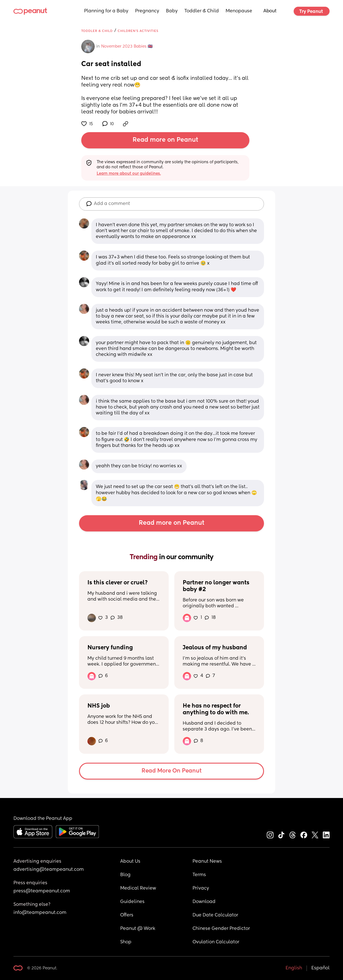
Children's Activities (138, 31)
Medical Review (138, 888)
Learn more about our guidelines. (129, 174)
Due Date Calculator (215, 915)
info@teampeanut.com (40, 913)
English (294, 968)
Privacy (201, 888)
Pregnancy (147, 11)
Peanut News (207, 862)
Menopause (239, 11)
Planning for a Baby (106, 11)
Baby (172, 11)
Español (320, 968)
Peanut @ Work (138, 929)
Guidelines (132, 902)
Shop (126, 942)
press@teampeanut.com (42, 891)
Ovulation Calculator (216, 942)
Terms (199, 875)
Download (204, 902)
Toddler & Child (202, 11)
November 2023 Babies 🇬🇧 (127, 46)
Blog (125, 875)
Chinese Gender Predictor (221, 929)
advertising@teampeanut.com (49, 870)
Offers (127, 915)
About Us (130, 862)
